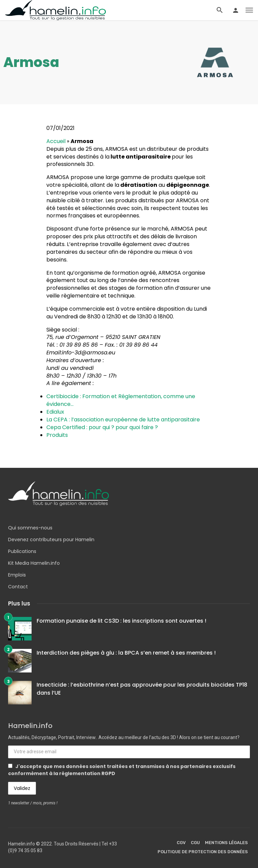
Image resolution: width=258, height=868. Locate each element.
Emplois (17, 575)
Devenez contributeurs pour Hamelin (51, 540)
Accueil (56, 141)
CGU (195, 843)
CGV (181, 843)
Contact (18, 587)
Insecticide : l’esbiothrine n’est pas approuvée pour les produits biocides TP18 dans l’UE (142, 689)
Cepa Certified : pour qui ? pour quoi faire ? (102, 427)
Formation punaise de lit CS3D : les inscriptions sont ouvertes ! (121, 621)
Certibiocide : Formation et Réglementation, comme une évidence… (121, 400)
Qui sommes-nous (30, 528)
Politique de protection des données (203, 852)
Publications (22, 551)
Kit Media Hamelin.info (34, 563)
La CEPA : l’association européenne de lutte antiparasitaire (123, 420)
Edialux (55, 412)
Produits (57, 435)
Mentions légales (226, 843)
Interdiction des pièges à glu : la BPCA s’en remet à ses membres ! (126, 653)
